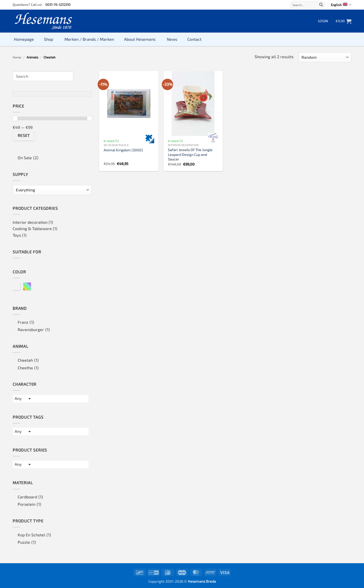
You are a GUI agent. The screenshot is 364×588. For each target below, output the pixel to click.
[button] (323, 21)
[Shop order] (325, 57)
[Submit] (321, 5)
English (341, 5)
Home (17, 57)
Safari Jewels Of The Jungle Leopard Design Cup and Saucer (190, 154)
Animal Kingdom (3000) (123, 150)
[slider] (15, 118)
